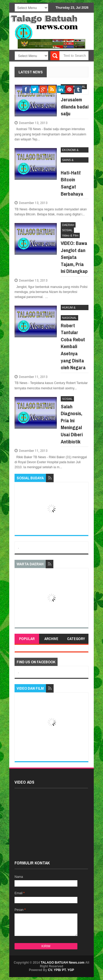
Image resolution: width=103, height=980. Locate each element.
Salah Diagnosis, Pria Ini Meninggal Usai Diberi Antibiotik (72, 424)
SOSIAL (67, 230)
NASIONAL (69, 318)
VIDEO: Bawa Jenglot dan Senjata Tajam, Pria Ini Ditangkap (74, 257)
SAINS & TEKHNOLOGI (72, 160)
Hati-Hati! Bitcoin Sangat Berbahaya (72, 183)
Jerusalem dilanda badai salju (75, 106)
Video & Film (70, 235)
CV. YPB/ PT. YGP (61, 970)
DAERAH (68, 225)
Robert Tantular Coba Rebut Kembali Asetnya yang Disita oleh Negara (73, 347)
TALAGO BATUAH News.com (63, 963)
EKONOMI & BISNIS (70, 150)
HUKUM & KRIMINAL (69, 308)
